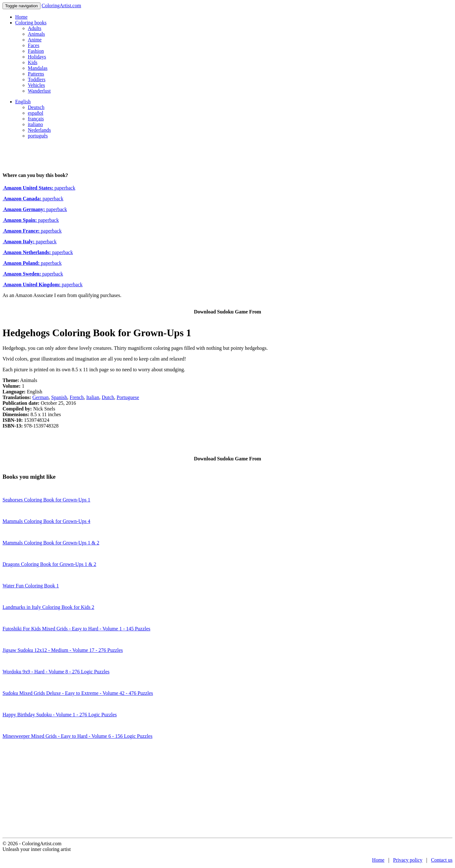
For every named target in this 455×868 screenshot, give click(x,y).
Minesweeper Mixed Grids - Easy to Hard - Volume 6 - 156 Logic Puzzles (77, 736)
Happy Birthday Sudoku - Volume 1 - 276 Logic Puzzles (60, 715)
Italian (93, 397)
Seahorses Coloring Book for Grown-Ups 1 (46, 500)
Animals (36, 34)
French (77, 397)
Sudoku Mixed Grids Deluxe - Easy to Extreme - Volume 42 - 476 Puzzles (78, 693)
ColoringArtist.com (61, 6)
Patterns (36, 74)
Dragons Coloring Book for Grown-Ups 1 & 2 (49, 564)
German (40, 397)
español (36, 113)
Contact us (442, 860)
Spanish (59, 397)
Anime (35, 40)
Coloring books (31, 23)
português (38, 136)
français (36, 119)
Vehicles (36, 85)
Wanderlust (39, 91)
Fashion (36, 51)
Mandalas (38, 68)
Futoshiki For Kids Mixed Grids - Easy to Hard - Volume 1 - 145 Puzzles (76, 629)
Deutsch (36, 107)
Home (21, 17)
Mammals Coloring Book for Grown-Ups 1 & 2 (51, 543)
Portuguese (128, 397)
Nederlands (39, 130)
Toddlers (37, 79)
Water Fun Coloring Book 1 (31, 586)
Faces (33, 45)
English (23, 102)
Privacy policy (408, 860)
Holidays (37, 57)
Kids (33, 62)
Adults (35, 28)
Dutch (108, 397)
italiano (35, 124)
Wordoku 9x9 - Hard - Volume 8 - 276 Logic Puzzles (56, 672)
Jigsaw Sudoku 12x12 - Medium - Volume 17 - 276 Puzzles (63, 650)
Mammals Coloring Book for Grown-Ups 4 (46, 521)
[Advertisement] (227, 790)
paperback (39, 188)
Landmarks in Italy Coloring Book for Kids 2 (48, 607)
